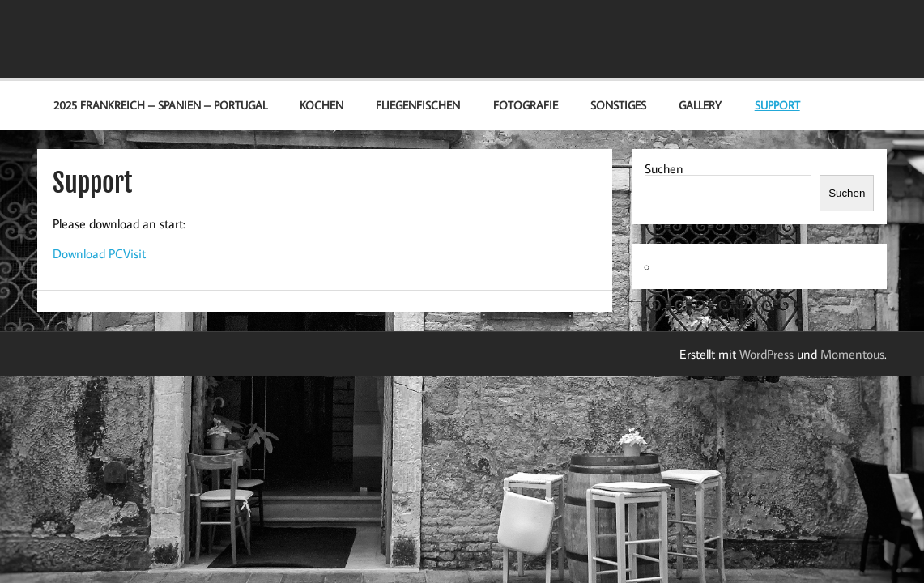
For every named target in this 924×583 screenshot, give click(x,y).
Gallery (700, 105)
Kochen (321, 105)
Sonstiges (618, 105)
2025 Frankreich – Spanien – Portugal (160, 105)
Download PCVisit (99, 253)
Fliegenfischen (418, 105)
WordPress (766, 354)
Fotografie (526, 105)
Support (777, 105)
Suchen (664, 168)
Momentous (852, 354)
